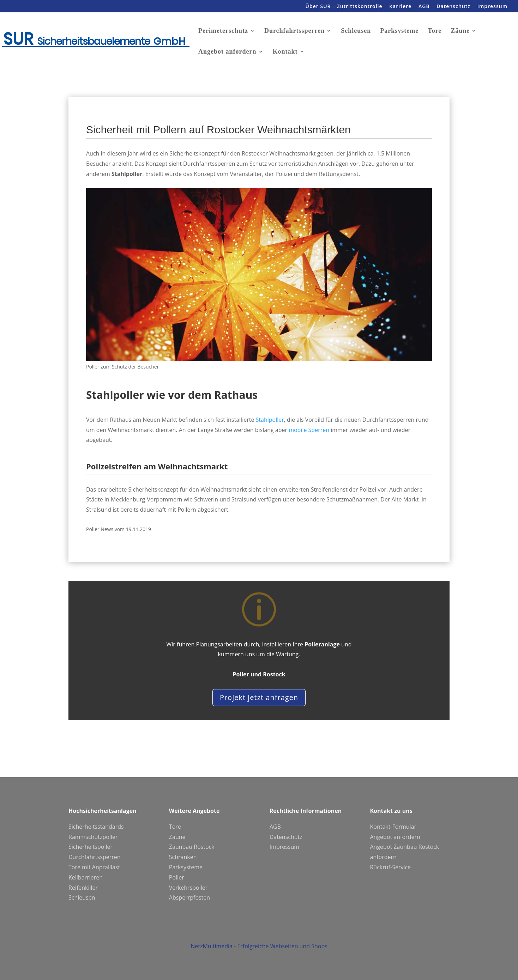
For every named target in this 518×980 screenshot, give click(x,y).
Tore (435, 31)
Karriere (400, 7)
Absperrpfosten (189, 897)
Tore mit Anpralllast (94, 867)
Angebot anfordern (227, 52)
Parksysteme (399, 31)
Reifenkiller (83, 888)
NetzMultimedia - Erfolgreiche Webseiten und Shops (259, 955)
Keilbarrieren (86, 877)
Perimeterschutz (223, 31)
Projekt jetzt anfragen (259, 697)
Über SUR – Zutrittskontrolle (344, 7)
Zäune (460, 31)
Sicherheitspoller (91, 847)
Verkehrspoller (188, 888)
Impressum (492, 7)
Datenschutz (453, 7)
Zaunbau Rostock (192, 847)
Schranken (183, 857)
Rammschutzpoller (93, 837)
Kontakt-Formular (393, 827)
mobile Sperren (309, 430)
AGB (424, 7)
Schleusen (356, 31)
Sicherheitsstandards (96, 827)
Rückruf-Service (390, 867)
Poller (177, 877)
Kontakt (285, 52)
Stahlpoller (270, 420)
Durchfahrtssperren (294, 31)
